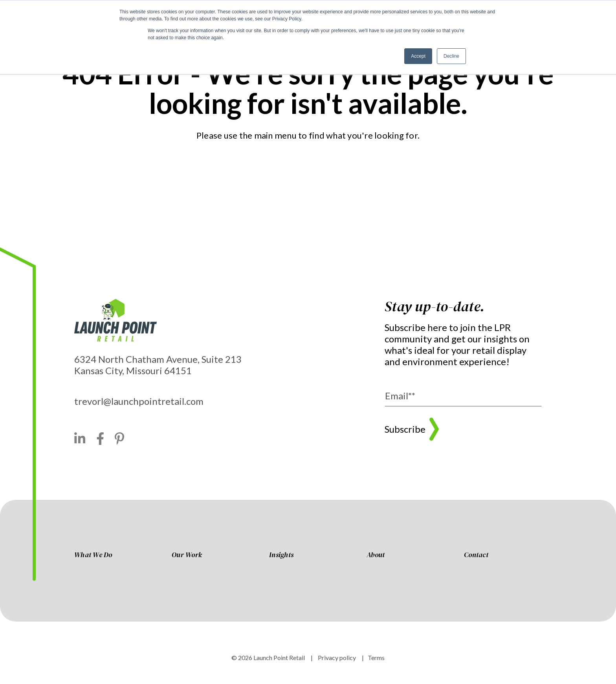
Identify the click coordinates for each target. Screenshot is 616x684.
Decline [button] (451, 56)
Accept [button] (418, 56)
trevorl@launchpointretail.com (139, 401)
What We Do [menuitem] (93, 555)
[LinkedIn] (80, 439)
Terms (376, 657)
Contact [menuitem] (476, 555)
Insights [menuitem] (281, 555)
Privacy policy (336, 657)
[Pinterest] (120, 439)
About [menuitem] (376, 555)
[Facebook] (100, 439)
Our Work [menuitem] (187, 555)
